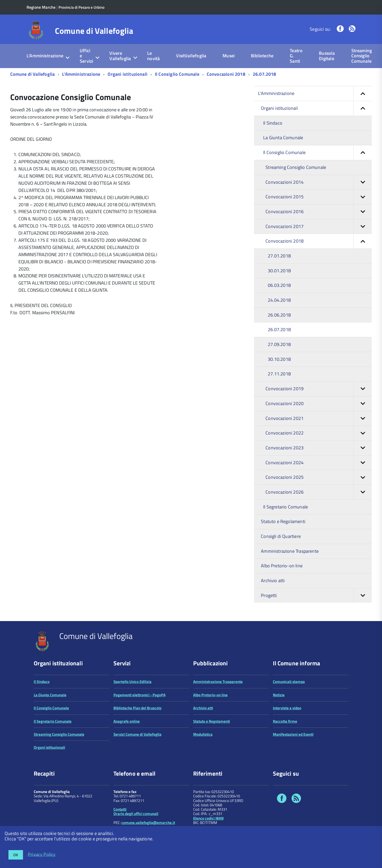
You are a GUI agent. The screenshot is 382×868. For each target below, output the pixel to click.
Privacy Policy (42, 854)
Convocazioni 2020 (319, 404)
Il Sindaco (273, 123)
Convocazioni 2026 (319, 492)
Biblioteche (262, 56)
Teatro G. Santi (296, 56)
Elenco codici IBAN (208, 818)
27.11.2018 (279, 374)
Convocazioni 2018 (226, 74)
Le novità (153, 56)
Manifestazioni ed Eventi (293, 734)
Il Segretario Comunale (286, 507)
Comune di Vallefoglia (94, 31)
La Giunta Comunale (283, 138)
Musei (229, 56)
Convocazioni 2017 (319, 227)
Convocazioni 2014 (319, 182)
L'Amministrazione (45, 56)
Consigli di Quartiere (281, 536)
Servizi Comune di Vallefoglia (137, 734)
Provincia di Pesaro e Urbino (82, 7)
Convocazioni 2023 (319, 448)
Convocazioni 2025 (319, 477)
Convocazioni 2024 (319, 463)
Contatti (120, 809)
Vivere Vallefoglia (120, 56)
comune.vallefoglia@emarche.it (148, 823)
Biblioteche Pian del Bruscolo (137, 708)
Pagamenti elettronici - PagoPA (140, 695)
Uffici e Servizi (86, 56)
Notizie (279, 695)
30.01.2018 (279, 271)
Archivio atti (273, 581)
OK (16, 855)
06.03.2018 (279, 285)
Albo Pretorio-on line (282, 566)
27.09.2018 (279, 344)
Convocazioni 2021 (319, 419)
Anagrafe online (127, 721)
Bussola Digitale (327, 56)
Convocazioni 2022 (319, 433)
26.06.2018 (279, 315)
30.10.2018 (279, 359)
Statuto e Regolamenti (283, 521)
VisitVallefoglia (191, 56)
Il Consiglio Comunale (177, 74)
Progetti (316, 596)
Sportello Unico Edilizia (132, 682)
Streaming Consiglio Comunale (362, 56)
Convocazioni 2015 (319, 197)
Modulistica (203, 734)
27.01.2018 (279, 256)
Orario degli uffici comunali (136, 814)
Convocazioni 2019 (319, 389)
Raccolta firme (285, 721)
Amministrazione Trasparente (290, 551)
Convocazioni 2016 (319, 212)
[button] (363, 94)
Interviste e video (287, 708)
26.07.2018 (264, 74)
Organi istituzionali (128, 74)
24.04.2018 (279, 300)
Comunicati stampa (289, 682)
